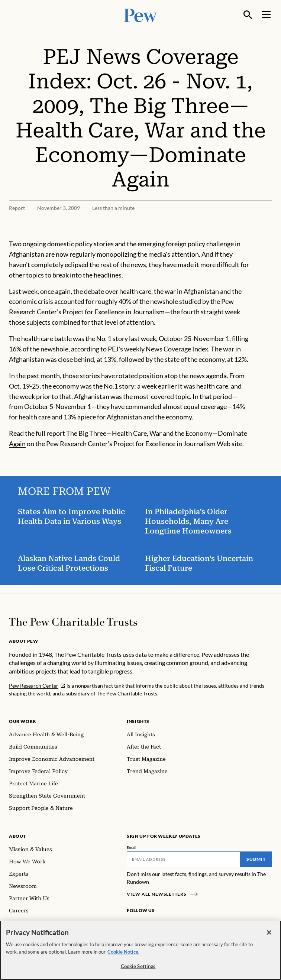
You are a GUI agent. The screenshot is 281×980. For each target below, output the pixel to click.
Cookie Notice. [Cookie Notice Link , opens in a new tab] (123, 952)
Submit (256, 859)
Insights (138, 721)
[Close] (269, 932)
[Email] (183, 859)
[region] (140, 950)
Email (132, 847)
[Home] (73, 622)
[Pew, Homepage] (140, 15)
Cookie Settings (138, 966)
